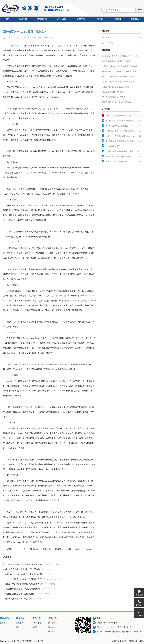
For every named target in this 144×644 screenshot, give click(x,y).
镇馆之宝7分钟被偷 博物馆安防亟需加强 (22, 584)
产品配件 (81, 19)
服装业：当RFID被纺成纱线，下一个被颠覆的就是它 (121, 136)
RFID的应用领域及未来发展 (117, 126)
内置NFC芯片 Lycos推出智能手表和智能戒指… (121, 66)
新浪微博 (34, 549)
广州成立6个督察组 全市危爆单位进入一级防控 (25, 564)
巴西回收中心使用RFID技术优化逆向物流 (121, 151)
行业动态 (123, 43)
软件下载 (20, 627)
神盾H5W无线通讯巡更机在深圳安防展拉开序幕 (121, 156)
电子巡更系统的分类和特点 (17, 599)
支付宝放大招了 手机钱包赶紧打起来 (120, 141)
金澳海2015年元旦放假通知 (116, 162)
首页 (7, 19)
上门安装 (99, 19)
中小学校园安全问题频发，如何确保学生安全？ (25, 579)
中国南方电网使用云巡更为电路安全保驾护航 (121, 121)
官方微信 (52, 632)
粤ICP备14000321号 (136, 641)
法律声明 (116, 641)
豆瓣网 (58, 549)
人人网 (68, 549)
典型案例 (117, 19)
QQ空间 (22, 549)
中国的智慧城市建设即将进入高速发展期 (22, 589)
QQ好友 (88, 549)
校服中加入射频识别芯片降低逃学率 (120, 131)
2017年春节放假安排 (114, 146)
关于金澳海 (37, 623)
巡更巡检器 (42, 19)
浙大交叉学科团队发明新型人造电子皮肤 (22, 569)
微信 (78, 549)
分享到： (10, 549)
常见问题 (4, 623)
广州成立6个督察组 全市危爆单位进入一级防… (121, 56)
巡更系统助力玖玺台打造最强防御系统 (117, 102)
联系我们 (135, 19)
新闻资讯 (23, 19)
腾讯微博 (46, 549)
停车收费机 (62, 19)
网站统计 (124, 641)
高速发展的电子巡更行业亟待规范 (20, 594)
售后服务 (20, 623)
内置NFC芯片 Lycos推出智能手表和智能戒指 (24, 574)
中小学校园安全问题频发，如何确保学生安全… (121, 71)
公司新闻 (123, 38)
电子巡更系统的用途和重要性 (114, 97)
